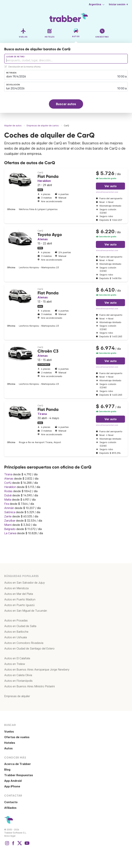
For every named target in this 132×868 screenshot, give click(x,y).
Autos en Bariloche (16, 632)
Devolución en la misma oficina (24, 67)
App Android (13, 781)
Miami (8, 525)
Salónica (10, 512)
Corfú (8, 483)
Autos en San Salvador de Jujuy (25, 583)
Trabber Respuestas (19, 775)
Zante (8, 516)
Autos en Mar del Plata (19, 594)
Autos (8, 748)
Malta (8, 500)
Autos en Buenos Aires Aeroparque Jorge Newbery (37, 669)
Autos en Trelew (15, 664)
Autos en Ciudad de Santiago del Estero (29, 648)
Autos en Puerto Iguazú (19, 605)
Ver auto (111, 186)
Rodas (8, 491)
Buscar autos (66, 104)
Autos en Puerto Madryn (20, 599)
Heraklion (44, 181)
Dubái (8, 495)
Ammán (9, 508)
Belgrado (10, 529)
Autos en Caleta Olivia (18, 675)
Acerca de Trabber (18, 764)
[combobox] (66, 59)
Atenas (43, 239)
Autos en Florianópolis (18, 681)
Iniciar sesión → (119, 4)
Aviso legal (10, 836)
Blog (7, 770)
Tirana (42, 414)
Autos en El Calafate (17, 658)
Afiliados (10, 808)
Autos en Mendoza (16, 588)
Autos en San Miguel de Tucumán (26, 611)
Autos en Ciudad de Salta (20, 626)
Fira (7, 504)
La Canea (10, 533)
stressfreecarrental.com (107, 192)
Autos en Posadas (16, 620)
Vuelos (9, 732)
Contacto (11, 802)
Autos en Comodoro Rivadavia (24, 643)
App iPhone (12, 786)
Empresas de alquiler (17, 696)
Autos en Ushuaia (16, 637)
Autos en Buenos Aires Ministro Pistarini (29, 686)
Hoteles (10, 743)
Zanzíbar (10, 521)
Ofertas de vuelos (17, 737)
